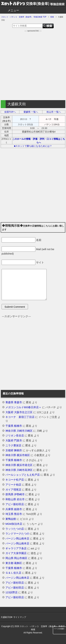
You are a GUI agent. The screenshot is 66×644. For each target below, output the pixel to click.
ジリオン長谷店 (15, 436)
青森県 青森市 (14, 402)
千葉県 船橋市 (14, 426)
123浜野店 (12, 592)
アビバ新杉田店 (15, 504)
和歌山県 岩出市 (15, 499)
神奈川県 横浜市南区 (18, 455)
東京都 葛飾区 (14, 563)
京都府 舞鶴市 (14, 450)
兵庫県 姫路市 (14, 509)
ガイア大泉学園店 (16, 553)
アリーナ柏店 (13, 485)
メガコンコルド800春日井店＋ (23, 407)
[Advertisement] (33, 65)
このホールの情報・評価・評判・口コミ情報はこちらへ (39, 141)
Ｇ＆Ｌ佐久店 (13, 573)
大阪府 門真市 (14, 441)
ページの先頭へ (60, 629)
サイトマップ (20, 617)
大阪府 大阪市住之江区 (19, 412)
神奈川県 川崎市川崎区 (19, 431)
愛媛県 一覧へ (31, 112)
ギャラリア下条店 (16, 548)
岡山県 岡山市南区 (16, 558)
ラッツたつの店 (15, 529)
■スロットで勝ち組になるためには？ (33, 146)
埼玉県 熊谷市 (14, 514)
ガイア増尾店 (13, 490)
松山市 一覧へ (54, 112)
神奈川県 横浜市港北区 (19, 465)
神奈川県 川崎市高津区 (19, 470)
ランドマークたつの (17, 534)
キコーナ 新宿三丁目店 (20, 417)
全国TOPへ (10, 112)
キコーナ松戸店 (15, 480)
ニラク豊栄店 (13, 445)
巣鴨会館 (11, 519)
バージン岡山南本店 (17, 539)
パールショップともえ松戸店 (23, 475)
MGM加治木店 (14, 524)
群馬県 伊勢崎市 (15, 494)
